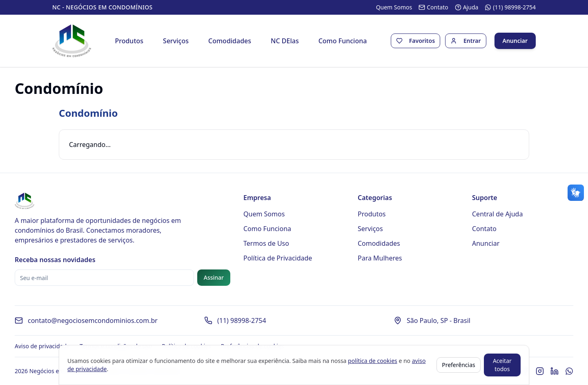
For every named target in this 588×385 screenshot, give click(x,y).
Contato (484, 229)
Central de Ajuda (497, 214)
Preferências (459, 365)
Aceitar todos (502, 365)
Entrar (472, 41)
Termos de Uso (266, 243)
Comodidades (230, 41)
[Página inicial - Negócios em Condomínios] (72, 41)
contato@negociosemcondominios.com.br (93, 320)
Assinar (214, 277)
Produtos (129, 41)
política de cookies (373, 361)
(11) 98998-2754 (242, 320)
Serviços (176, 41)
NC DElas (285, 41)
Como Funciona (343, 41)
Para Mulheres (380, 258)
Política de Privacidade (278, 258)
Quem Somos (264, 214)
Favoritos (422, 41)
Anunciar (515, 41)
